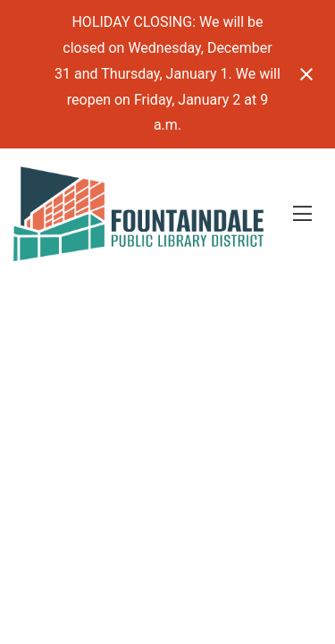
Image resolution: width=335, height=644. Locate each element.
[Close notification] (306, 74)
